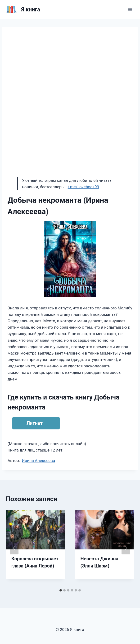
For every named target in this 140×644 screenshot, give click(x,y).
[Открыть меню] (130, 9)
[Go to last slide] (14, 548)
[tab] (61, 590)
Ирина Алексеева (38, 461)
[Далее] (126, 548)
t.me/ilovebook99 (84, 187)
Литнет (35, 423)
